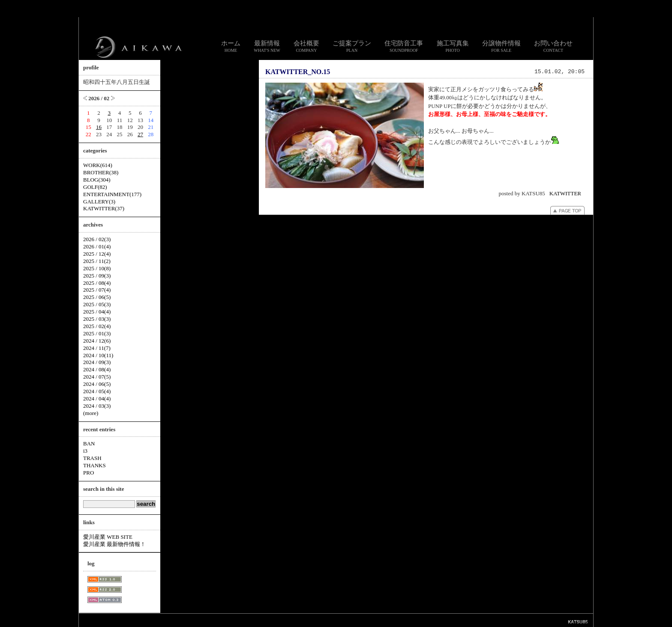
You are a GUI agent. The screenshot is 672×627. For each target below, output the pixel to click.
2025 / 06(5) (97, 297)
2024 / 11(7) (97, 348)
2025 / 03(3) (97, 319)
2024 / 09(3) (97, 362)
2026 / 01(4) (97, 246)
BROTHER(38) (101, 172)
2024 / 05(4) (97, 391)
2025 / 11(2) (97, 261)
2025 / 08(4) (97, 283)
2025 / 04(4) (97, 312)
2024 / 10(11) (98, 355)
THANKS (94, 465)
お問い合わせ (553, 46)
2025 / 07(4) (97, 290)
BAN (89, 443)
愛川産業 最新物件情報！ (114, 544)
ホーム (231, 46)
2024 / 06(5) (97, 384)
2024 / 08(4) (97, 369)
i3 (85, 451)
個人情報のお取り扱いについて (339, 620)
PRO (88, 473)
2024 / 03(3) (97, 406)
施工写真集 (453, 46)
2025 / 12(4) (97, 254)
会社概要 (306, 46)
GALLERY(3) (99, 202)
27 (140, 134)
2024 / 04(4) (97, 399)
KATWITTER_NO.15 (298, 72)
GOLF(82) (95, 187)
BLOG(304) (97, 180)
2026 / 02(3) (97, 239)
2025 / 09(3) (97, 276)
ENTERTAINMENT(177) (112, 194)
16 (99, 127)
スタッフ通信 (241, 620)
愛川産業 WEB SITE (108, 537)
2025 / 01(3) (97, 333)
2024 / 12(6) (97, 341)
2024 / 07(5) (97, 377)
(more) (91, 413)
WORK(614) (98, 165)
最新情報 (267, 46)
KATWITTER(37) (104, 208)
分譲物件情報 (501, 46)
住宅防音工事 (404, 46)
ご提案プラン (352, 46)
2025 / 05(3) (97, 304)
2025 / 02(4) (97, 326)
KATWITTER (565, 193)
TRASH (92, 458)
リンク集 (297, 620)
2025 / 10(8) (97, 268)
